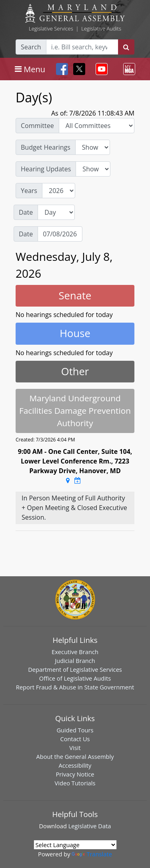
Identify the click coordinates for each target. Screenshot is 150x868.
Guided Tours (75, 730)
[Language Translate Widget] (75, 845)
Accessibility (75, 765)
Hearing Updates (46, 169)
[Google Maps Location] (68, 480)
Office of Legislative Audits (75, 678)
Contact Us (75, 739)
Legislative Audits (101, 28)
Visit (75, 748)
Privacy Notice (75, 774)
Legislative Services (51, 28)
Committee (37, 126)
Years (29, 191)
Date (26, 212)
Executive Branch (75, 652)
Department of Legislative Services (75, 669)
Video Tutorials (75, 783)
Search (31, 47)
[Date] (60, 234)
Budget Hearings (46, 147)
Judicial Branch (75, 661)
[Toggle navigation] (30, 69)
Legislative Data (90, 826)
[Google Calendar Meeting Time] (78, 480)
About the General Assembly (75, 756)
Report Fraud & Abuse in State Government (75, 687)
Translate (92, 854)
